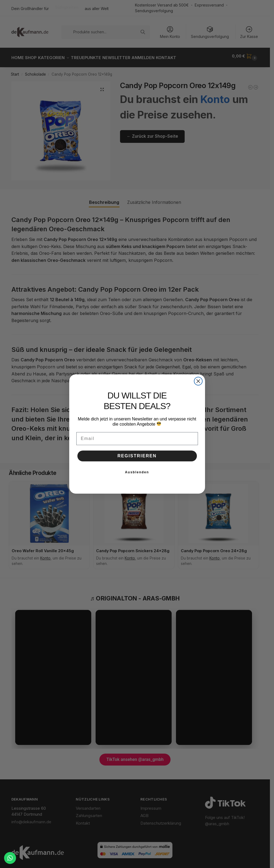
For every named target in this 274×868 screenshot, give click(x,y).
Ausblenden (137, 472)
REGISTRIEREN (137, 456)
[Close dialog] (198, 381)
